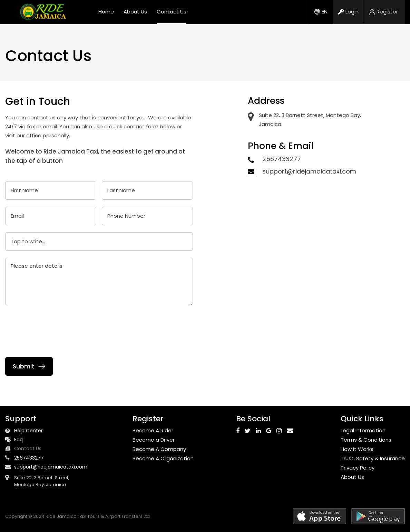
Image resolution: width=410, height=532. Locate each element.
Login (348, 12)
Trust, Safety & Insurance (373, 458)
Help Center (28, 431)
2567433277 (282, 159)
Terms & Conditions (366, 440)
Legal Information (363, 430)
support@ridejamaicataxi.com (309, 171)
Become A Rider (153, 430)
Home (106, 12)
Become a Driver (154, 440)
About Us (135, 12)
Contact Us (172, 12)
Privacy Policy (358, 468)
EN (321, 12)
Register (384, 12)
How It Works (357, 449)
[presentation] (58, 327)
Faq (18, 440)
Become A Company (159, 449)
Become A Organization (163, 458)
